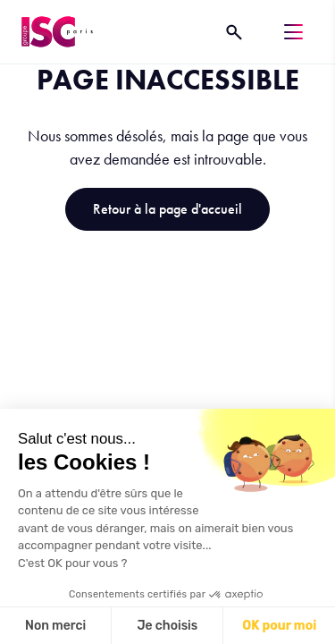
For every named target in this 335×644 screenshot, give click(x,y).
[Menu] (293, 32)
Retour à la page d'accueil (167, 209)
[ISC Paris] (57, 32)
